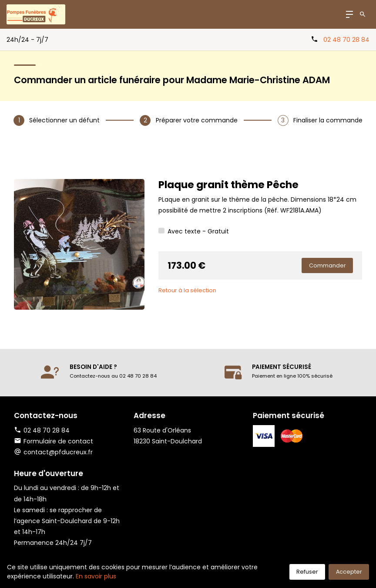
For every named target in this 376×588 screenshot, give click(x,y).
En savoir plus (96, 576)
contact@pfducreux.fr (58, 452)
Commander (327, 265)
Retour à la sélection (187, 290)
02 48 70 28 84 (346, 40)
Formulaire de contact (53, 441)
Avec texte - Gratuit (198, 231)
